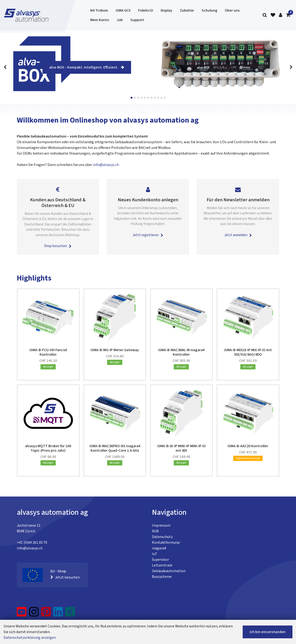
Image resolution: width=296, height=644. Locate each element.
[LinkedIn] (58, 614)
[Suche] (265, 15)
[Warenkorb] (288, 15)
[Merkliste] (273, 15)
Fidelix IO (146, 10)
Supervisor (160, 560)
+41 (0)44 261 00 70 (32, 543)
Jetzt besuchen (65, 577)
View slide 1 (132, 98)
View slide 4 (141, 98)
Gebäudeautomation (169, 571)
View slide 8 (155, 98)
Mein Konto (100, 20)
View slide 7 (151, 98)
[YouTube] (22, 614)
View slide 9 (158, 98)
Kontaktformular (166, 543)
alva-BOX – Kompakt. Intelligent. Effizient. (87, 67)
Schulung (209, 10)
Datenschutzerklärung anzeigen (30, 638)
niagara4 (159, 548)
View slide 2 (135, 98)
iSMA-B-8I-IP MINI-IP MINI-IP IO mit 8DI (181, 448)
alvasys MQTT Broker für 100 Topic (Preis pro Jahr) (48, 448)
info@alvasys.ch (106, 165)
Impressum (161, 525)
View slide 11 (165, 98)
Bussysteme (162, 577)
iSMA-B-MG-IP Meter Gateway (115, 350)
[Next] (291, 67)
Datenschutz (162, 537)
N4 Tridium (99, 10)
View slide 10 (161, 98)
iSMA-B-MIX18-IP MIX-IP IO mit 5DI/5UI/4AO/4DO (248, 352)
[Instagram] (34, 614)
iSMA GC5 (123, 10)
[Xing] (70, 614)
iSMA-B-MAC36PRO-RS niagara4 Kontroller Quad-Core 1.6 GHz (115, 448)
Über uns (232, 10)
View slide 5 (145, 98)
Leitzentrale (162, 565)
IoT (155, 554)
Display (166, 10)
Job (120, 20)
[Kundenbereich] (281, 15)
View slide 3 (138, 98)
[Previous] (5, 67)
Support (137, 20)
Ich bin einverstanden (268, 632)
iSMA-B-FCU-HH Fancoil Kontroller (48, 352)
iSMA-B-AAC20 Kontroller (248, 446)
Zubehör (187, 10)
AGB (155, 531)
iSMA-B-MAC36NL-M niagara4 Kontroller (181, 352)
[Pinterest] (46, 614)
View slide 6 (148, 98)
